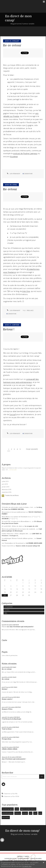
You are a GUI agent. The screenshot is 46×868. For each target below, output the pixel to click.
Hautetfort (27, 856)
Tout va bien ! (7, 729)
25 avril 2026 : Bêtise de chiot (12, 526)
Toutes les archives (12, 495)
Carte (4, 640)
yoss (40, 813)
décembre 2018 (6, 489)
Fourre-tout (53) (7, 546)
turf (31, 813)
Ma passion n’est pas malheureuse (14, 512)
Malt (28, 251)
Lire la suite (13, 470)
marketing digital (8, 809)
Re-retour (6, 679)
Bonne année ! (7, 699)
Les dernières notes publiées (23, 858)
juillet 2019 (5, 481)
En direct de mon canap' (23, 831)
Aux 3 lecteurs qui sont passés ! (22, 627)
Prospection (6, 739)
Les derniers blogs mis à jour (10, 858)
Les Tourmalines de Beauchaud (13, 543)
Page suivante (32, 449)
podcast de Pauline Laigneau (25, 153)
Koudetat (14, 157)
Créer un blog (20, 856)
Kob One (26, 291)
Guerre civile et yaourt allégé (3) (28, 546)
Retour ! (5, 689)
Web (6, 613)
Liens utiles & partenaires (10, 655)
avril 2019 (5, 484)
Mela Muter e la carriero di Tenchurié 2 (15, 517)
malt (35, 813)
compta (25, 813)
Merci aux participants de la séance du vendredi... (19, 529)
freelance (18, 813)
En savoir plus (27, 866)
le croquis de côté (31, 526)
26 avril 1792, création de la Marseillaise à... (17, 521)
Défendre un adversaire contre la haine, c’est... (18, 507)
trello (17, 809)
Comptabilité (8, 607)
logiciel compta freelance (28, 809)
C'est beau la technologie (11, 719)
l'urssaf (13, 414)
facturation (6, 817)
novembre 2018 (7, 492)
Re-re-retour (7, 669)
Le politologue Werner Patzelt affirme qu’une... (18, 538)
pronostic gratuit (8, 813)
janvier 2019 (5, 487)
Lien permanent (13, 174)
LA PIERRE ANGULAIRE (34, 543)
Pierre (4, 627)
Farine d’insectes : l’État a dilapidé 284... (15, 534)
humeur (7, 610)
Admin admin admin (10, 749)
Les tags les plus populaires (36, 858)
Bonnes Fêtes (7, 709)
